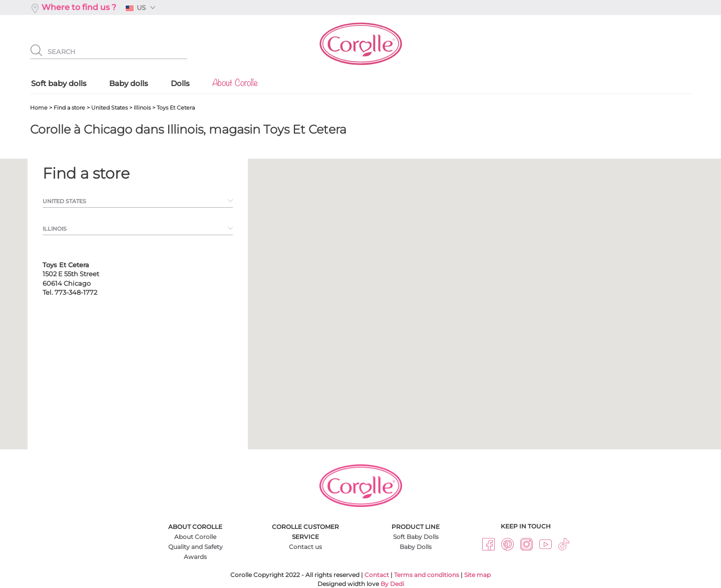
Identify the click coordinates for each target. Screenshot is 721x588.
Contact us (305, 547)
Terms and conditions (427, 575)
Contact (377, 575)
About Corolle (195, 537)
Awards (195, 557)
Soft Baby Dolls (416, 537)
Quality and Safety (196, 547)
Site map (477, 575)
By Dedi (392, 584)
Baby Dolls (416, 547)
